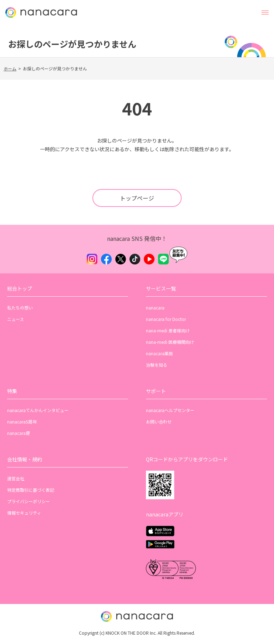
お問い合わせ (159, 422)
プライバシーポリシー (29, 501)
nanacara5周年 (22, 422)
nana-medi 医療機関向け (170, 342)
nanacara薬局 (159, 353)
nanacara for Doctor (166, 319)
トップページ (137, 198)
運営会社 (16, 478)
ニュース (16, 319)
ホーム (10, 68)
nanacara (155, 308)
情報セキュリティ (24, 513)
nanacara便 (19, 433)
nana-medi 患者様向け (168, 330)
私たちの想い (20, 308)
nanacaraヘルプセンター (170, 410)
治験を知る (157, 365)
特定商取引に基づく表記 (31, 490)
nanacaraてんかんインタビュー (38, 410)
